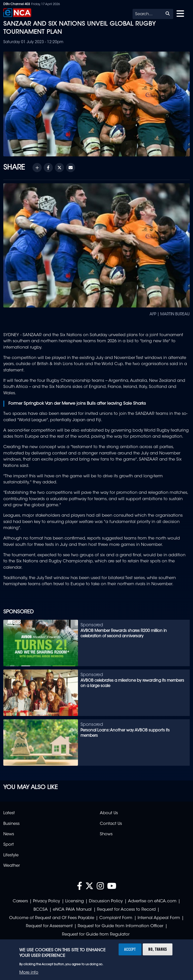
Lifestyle (11, 855)
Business (11, 824)
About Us (109, 813)
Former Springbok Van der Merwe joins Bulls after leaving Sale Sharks (77, 404)
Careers (20, 901)
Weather (12, 866)
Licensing (75, 901)
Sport (9, 845)
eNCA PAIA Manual (72, 910)
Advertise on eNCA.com (152, 901)
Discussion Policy (106, 901)
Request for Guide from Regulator (96, 935)
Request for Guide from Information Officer (120, 926)
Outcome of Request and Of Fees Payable (52, 918)
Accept (130, 949)
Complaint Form (116, 918)
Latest (9, 813)
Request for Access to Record (126, 910)
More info (29, 973)
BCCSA (41, 910)
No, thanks (158, 949)
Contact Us (111, 824)
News (9, 834)
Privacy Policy (46, 901)
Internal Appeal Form (159, 918)
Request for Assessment (49, 926)
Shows (106, 834)
